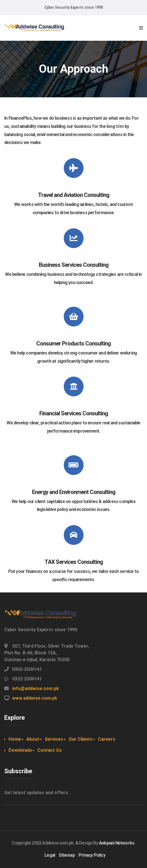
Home (15, 739)
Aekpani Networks (117, 843)
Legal (50, 855)
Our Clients (81, 739)
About (33, 739)
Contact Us (50, 750)
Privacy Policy (92, 855)
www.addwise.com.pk (35, 698)
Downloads (20, 750)
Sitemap (67, 855)
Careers (107, 739)
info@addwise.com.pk (36, 688)
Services (54, 739)
